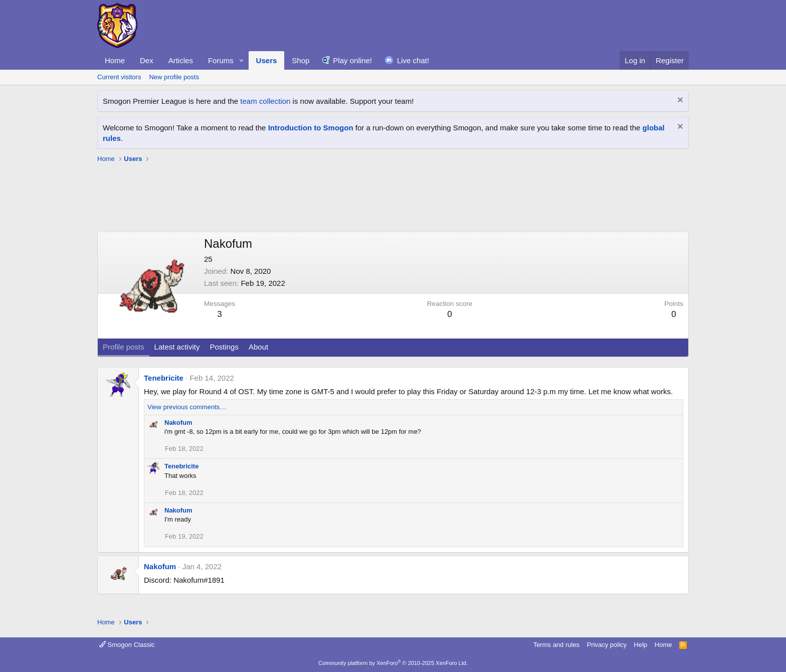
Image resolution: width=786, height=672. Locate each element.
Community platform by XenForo (393, 663)
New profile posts (174, 77)
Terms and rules (556, 645)
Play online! (352, 60)
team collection (265, 101)
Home (115, 60)
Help (641, 645)
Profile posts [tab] (124, 347)
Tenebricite (164, 378)
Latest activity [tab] (177, 347)
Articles (181, 60)
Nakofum (178, 423)
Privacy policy (607, 645)
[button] (242, 60)
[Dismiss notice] (679, 101)
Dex (147, 60)
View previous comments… (187, 407)
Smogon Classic (127, 645)
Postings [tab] (224, 347)
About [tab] (258, 347)
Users (267, 60)
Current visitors (119, 77)
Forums (221, 60)
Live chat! (413, 60)
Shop (301, 60)
